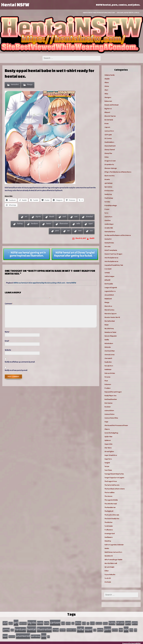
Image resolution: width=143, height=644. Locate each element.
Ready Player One (110, 396)
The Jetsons (108, 496)
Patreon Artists (110, 373)
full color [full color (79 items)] (120, 623)
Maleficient (108, 299)
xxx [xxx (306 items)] (44, 635)
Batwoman (108, 101)
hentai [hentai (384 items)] (31, 629)
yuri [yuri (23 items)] (48, 635)
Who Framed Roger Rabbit (113, 560)
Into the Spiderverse (111, 258)
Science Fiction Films (111, 418)
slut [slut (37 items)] (135, 629)
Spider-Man (108, 437)
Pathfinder (108, 370)
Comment (9, 304)
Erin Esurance (109, 191)
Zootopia (108, 582)
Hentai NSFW (15, 5)
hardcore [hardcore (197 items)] (20, 629)
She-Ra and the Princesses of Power (116, 425)
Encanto (107, 179)
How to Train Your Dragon (113, 254)
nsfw (78, 224)
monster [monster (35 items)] (63, 629)
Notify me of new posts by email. (16, 370)
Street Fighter (109, 452)
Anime (107, 86)
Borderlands (109, 120)
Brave (107, 124)
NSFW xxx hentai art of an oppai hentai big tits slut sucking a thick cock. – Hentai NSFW (45, 283)
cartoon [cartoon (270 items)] (55, 622)
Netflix (107, 340)
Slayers (107, 429)
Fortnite (107, 202)
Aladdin (107, 79)
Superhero (108, 459)
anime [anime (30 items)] (11, 623)
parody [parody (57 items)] (100, 629)
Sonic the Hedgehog (111, 433)
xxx (91, 231)
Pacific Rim (108, 362)
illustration (64, 224)
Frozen (107, 209)
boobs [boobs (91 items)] (40, 623)
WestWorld (109, 556)
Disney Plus (108, 153)
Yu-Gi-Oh (108, 578)
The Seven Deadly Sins (112, 519)
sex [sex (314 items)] (126, 629)
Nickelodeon (109, 343)
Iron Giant (108, 269)
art (26, 217)
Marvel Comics (109, 310)
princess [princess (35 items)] (115, 629)
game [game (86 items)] (128, 623)
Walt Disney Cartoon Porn (113, 552)
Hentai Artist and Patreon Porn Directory (99, 13)
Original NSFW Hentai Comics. (128, 13)
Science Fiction (109, 414)
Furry (106, 213)
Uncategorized (110, 534)
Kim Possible (109, 284)
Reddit (92, 238)
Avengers (108, 97)
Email (7, 341)
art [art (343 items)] (16, 622)
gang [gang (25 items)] (12, 629)
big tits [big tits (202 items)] (32, 622)
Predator (108, 388)
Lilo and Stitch (109, 295)
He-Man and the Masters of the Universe (118, 235)
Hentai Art (15, 84)
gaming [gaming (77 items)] (6, 629)
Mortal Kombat (110, 321)
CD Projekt (108, 135)
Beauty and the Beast (112, 105)
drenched (89, 217)
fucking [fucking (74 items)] (112, 623)
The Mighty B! (109, 511)
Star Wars (108, 448)
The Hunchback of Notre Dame (115, 489)
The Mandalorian (110, 507)
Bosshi (52, 217)
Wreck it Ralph (109, 567)
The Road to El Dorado (112, 515)
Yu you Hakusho (110, 575)
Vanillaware (109, 537)
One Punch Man (110, 351)
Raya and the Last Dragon (113, 392)
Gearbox (108, 220)
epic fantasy (109, 183)
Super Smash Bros (111, 455)
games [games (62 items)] (135, 623)
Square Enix (108, 444)
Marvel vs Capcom (111, 314)
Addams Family (110, 75)
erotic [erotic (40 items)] (92, 623)
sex (68, 231)
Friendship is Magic (111, 206)
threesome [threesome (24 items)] (12, 635)
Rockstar (108, 407)
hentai (49, 224)
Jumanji (107, 273)
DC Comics (108, 138)
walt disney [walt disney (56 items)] (36, 635)
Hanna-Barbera (110, 232)
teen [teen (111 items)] (5, 635)
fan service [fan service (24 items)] (99, 623)
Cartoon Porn (109, 131)
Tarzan (107, 466)
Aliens (107, 83)
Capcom (107, 127)
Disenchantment (110, 146)
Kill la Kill (107, 280)
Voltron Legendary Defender (114, 545)
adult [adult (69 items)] (5, 623)
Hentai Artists (109, 243)
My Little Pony (109, 329)
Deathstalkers (109, 142)
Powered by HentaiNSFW (132, 642)
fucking (20, 224)
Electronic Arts (110, 176)
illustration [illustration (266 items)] (44, 629)
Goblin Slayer (109, 224)
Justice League (109, 276)
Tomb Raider (109, 526)
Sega (106, 422)
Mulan (107, 325)
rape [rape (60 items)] (121, 629)
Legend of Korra (110, 291)
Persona (107, 377)
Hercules (108, 247)
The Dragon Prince (111, 481)
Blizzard (107, 112)
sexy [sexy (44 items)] (131, 629)
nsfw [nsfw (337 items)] (81, 629)
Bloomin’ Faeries (110, 116)
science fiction (109, 411)
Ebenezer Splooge (111, 168)
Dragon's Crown (110, 161)
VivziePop (108, 541)
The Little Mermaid (111, 504)
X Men (107, 571)
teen (80, 231)
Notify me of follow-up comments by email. (20, 362)
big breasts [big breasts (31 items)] (23, 623)
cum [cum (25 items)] (73, 623)
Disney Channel (110, 150)
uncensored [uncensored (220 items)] (23, 635)
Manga (30, 84)
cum (76, 217)
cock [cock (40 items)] (63, 623)
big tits (38, 217)
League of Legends (111, 288)
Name (7, 332)
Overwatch (108, 358)
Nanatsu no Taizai (110, 332)
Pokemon (108, 384)
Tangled (107, 463)
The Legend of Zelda (111, 500)
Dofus (107, 157)
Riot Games (108, 403)
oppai (90, 224)
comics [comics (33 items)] (68, 623)
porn (57, 231)
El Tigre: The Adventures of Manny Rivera (118, 172)
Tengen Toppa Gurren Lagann (114, 478)
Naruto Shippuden (111, 336)
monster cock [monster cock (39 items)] (71, 629)
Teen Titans (108, 470)
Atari (106, 90)
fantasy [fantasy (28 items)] (105, 623)
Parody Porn (109, 366)
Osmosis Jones (110, 355)
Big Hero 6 (108, 109)
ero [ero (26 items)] (88, 623)
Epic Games (108, 187)
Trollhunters (109, 530)
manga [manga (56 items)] (56, 629)
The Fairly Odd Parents (112, 485)
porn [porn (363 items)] (108, 629)
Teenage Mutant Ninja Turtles (114, 474)
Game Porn (108, 217)
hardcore (34, 224)
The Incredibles (110, 493)
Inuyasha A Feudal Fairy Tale (114, 265)
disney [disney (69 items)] (78, 623)
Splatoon (108, 440)
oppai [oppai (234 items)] (89, 629)
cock (64, 217)
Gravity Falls (109, 228)
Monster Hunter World (112, 317)
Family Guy (108, 194)
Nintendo (108, 347)
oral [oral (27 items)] (95, 629)
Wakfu (107, 548)
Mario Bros (108, 306)
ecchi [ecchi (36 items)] (84, 623)
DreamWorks (109, 165)
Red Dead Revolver (111, 399)
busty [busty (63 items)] (47, 623)
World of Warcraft (111, 563)
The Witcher (109, 522)
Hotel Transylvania (111, 250)
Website (8, 350)
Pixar (106, 381)
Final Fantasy (109, 198)
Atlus (106, 94)
